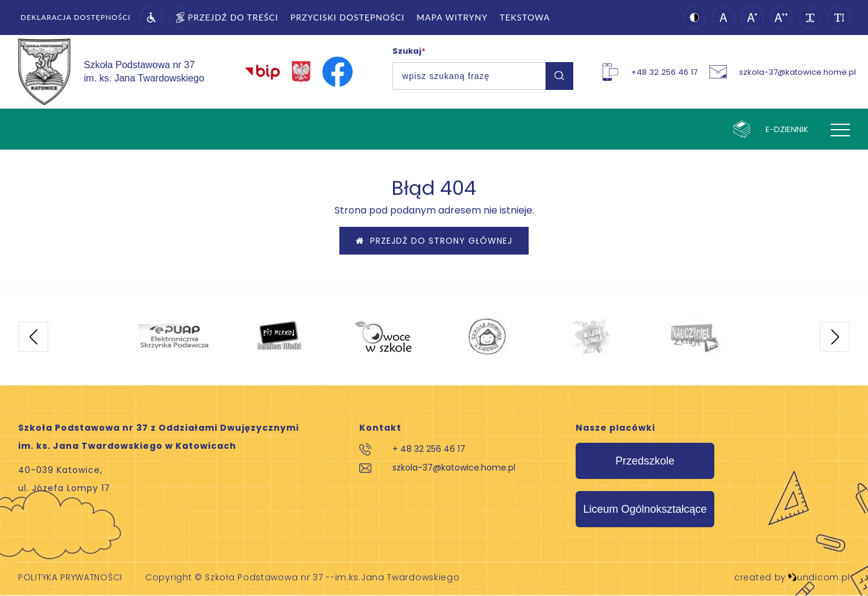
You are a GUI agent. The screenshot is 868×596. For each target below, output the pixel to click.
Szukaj (409, 51)
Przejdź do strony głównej (434, 241)
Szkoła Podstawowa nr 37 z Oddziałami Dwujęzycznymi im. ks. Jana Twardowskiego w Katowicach (159, 437)
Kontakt (380, 428)
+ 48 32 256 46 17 (429, 449)
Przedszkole (645, 461)
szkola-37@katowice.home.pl (454, 468)
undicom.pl (819, 577)
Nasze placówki (615, 428)
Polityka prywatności (70, 577)
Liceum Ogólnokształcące (645, 509)
